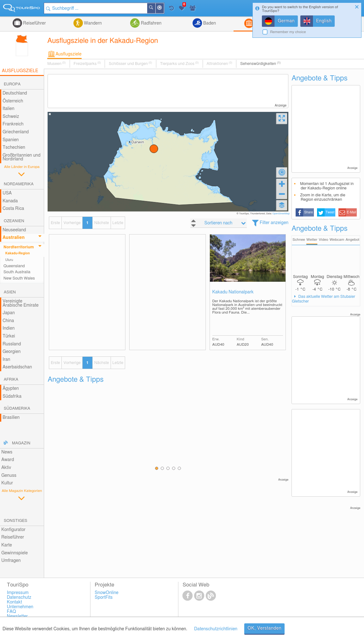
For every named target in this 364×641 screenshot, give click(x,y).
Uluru (9, 260)
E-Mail (351, 212)
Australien (14, 238)
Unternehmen (20, 607)
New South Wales (19, 278)
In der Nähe (164, 9)
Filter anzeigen (274, 223)
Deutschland (15, 93)
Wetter (312, 240)
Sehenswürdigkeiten (260, 64)
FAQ (12, 612)
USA (7, 193)
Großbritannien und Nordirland (21, 157)
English (324, 21)
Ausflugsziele (68, 54)
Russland (12, 344)
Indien (9, 328)
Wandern (92, 23)
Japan (9, 313)
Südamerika (17, 409)
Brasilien (11, 418)
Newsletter (17, 616)
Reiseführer (34, 23)
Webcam (337, 240)
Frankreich (13, 124)
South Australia (17, 272)
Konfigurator (13, 530)
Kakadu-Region (18, 253)
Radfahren (150, 23)
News (7, 452)
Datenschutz (19, 598)
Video (323, 240)
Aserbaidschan (17, 367)
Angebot (352, 240)
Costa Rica (13, 209)
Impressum (18, 593)
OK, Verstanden (264, 628)
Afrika (11, 380)
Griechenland (16, 132)
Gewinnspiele (14, 553)
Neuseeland (14, 230)
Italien (8, 109)
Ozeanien (14, 221)
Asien (10, 292)
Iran (6, 360)
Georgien (12, 352)
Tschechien (14, 147)
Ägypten (11, 389)
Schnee (299, 240)
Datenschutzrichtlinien (216, 629)
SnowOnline (107, 593)
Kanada (10, 201)
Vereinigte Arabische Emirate (20, 303)
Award (8, 460)
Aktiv (6, 468)
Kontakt (14, 602)
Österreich (13, 101)
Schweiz (11, 117)
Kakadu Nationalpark (233, 292)
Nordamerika (19, 184)
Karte (7, 545)
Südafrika (12, 396)
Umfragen (11, 561)
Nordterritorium (19, 247)
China (8, 321)
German (286, 21)
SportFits (104, 598)
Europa (12, 84)
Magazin (21, 443)
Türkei (9, 336)
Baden (209, 23)
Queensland (14, 266)
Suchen (155, 8)
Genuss (9, 476)
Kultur (7, 483)
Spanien (11, 140)
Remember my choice (288, 32)
